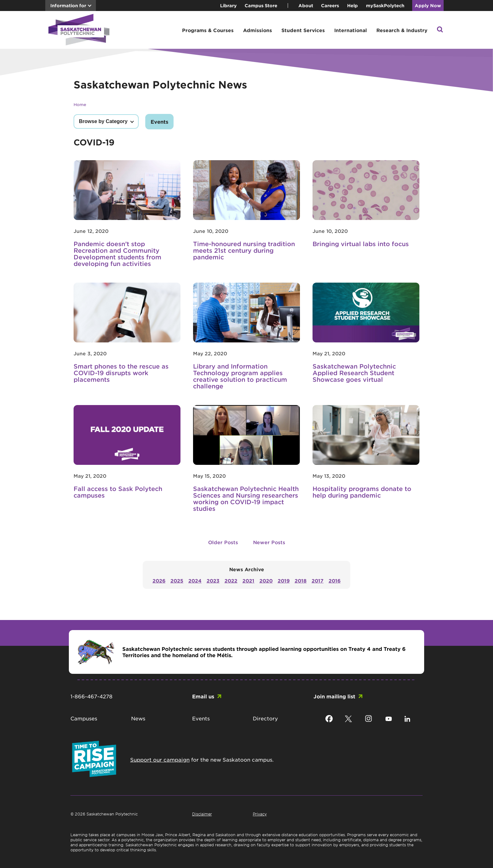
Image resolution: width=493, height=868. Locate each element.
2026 (159, 581)
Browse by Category (103, 121)
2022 (231, 581)
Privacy (260, 814)
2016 (335, 581)
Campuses (84, 718)
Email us (203, 696)
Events (159, 121)
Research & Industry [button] (402, 30)
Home (80, 104)
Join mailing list (334, 696)
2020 (266, 581)
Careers (330, 6)
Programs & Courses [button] (208, 30)
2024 (195, 581)
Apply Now (428, 6)
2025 (177, 581)
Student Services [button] (303, 30)
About (306, 6)
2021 (248, 581)
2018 (301, 581)
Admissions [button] (258, 30)
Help (352, 6)
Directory (265, 718)
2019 (284, 581)
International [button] (351, 30)
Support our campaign (160, 759)
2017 (318, 581)
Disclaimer (202, 814)
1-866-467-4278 (91, 696)
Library (228, 6)
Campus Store (261, 6)
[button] (440, 30)
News (138, 718)
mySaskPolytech (385, 6)
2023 (213, 581)
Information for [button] (68, 6)
